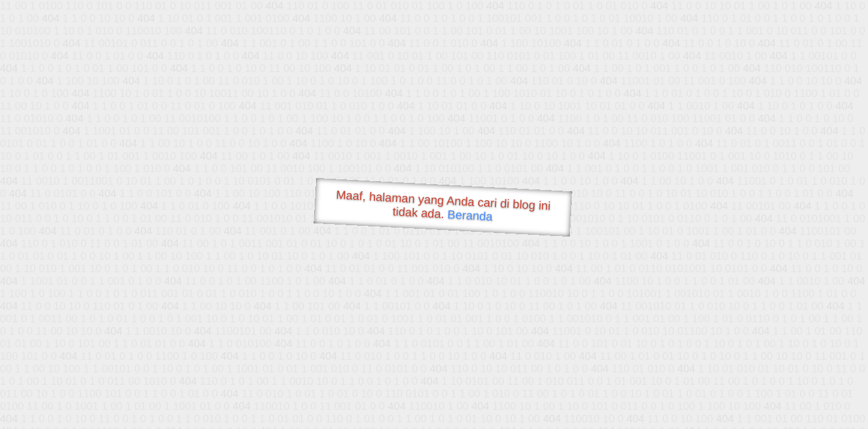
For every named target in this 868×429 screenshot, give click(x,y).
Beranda (470, 215)
